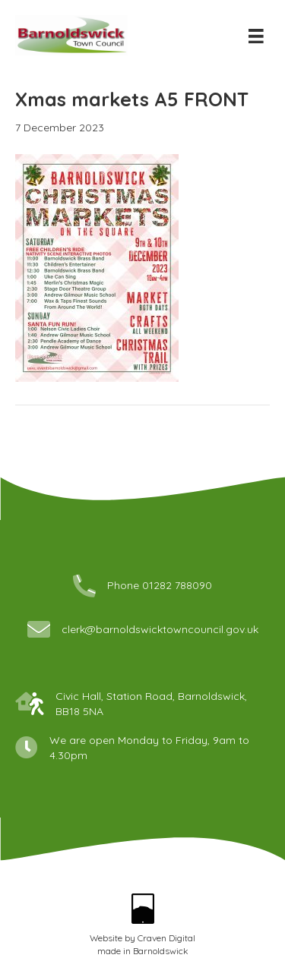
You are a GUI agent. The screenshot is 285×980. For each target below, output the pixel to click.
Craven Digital (166, 938)
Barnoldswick (161, 951)
